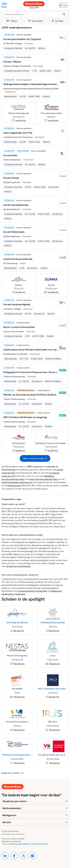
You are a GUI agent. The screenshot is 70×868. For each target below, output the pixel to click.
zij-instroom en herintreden (18, 566)
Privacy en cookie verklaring (13, 839)
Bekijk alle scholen (12, 773)
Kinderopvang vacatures (20, 844)
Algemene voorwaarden (11, 841)
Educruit (45, 844)
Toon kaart (36, 21)
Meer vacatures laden (35, 458)
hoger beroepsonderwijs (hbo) (44, 479)
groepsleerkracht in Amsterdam (33, 591)
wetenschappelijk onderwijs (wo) (17, 482)
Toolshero (36, 844)
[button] (13, 21)
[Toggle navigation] (5, 5)
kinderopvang (14, 485)
